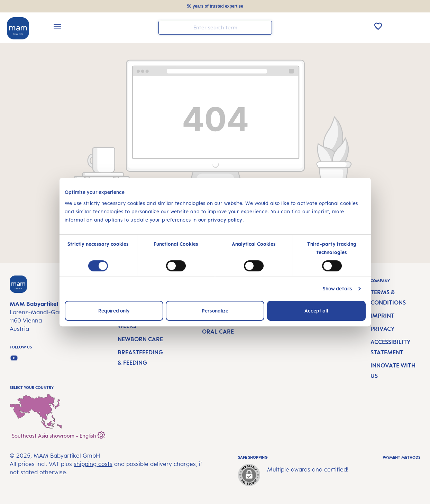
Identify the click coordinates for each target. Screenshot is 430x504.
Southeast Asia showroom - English (58, 434)
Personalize (215, 311)
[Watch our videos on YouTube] (14, 358)
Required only (114, 311)
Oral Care (218, 332)
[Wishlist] (378, 26)
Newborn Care (140, 339)
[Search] (265, 27)
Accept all (316, 311)
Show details (337, 288)
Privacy (383, 329)
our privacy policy (220, 220)
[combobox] (215, 28)
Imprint (382, 316)
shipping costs (93, 464)
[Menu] (57, 28)
